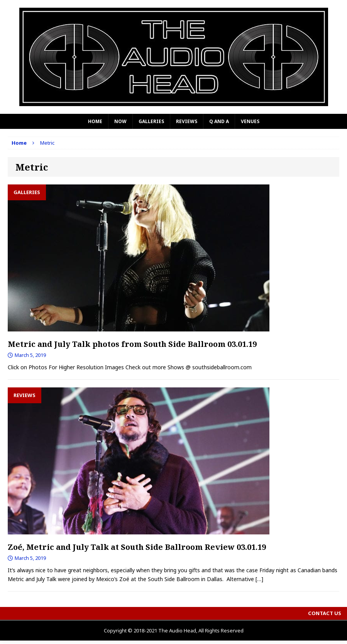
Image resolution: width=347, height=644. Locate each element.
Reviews (187, 121)
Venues (250, 121)
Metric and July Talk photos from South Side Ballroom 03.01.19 (132, 344)
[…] (259, 579)
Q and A (219, 121)
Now (120, 121)
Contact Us (325, 613)
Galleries (151, 121)
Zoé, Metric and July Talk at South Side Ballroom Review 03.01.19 (137, 547)
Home (95, 121)
